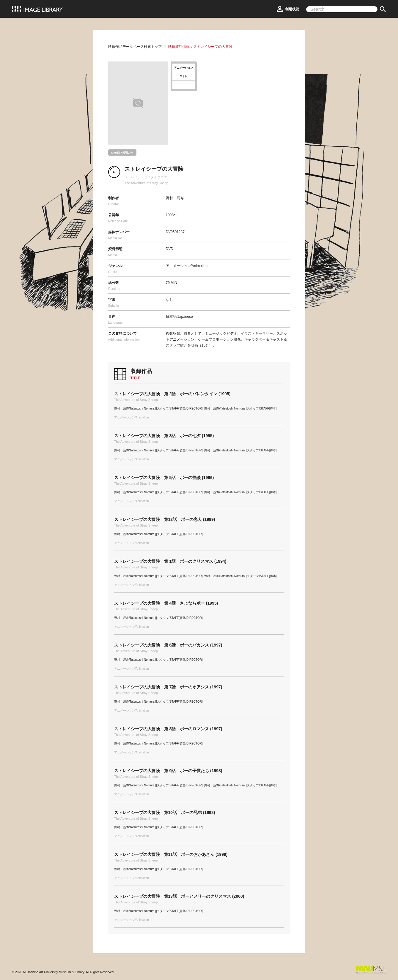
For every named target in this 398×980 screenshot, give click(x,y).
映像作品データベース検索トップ (135, 47)
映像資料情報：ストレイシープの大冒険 (200, 47)
